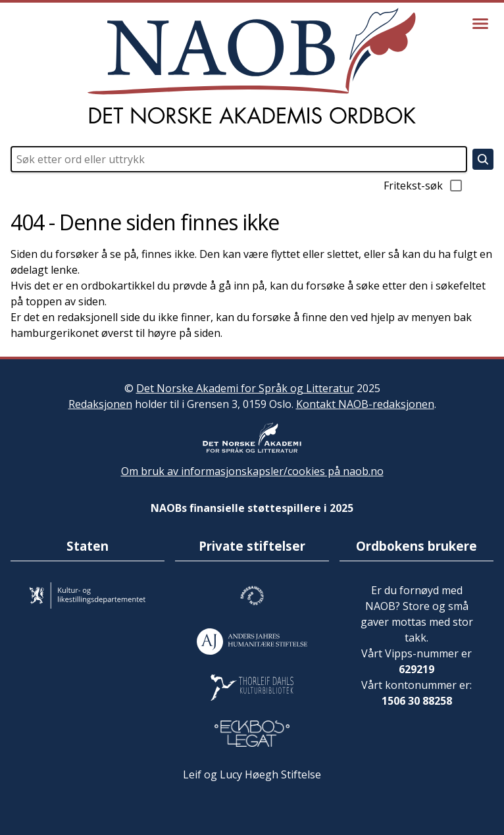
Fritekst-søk (424, 186)
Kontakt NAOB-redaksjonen (365, 404)
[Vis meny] (480, 24)
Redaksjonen (100, 404)
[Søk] (483, 159)
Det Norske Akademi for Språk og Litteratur (245, 388)
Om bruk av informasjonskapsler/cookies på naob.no (252, 471)
